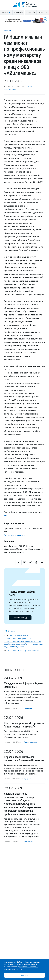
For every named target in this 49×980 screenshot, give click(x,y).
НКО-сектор (29, 841)
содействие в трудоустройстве (17, 644)
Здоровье (28, 708)
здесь (7, 516)
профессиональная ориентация (18, 639)
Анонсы (7, 31)
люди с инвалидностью (18, 636)
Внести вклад (20, 618)
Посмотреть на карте (14, 535)
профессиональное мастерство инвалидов (22, 641)
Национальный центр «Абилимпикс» (24, 651)
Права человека (31, 742)
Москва (12, 631)
